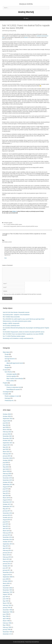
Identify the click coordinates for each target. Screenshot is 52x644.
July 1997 (5, 597)
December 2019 (7, 478)
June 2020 (6, 465)
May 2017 (6, 509)
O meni (5, 370)
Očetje (7, 365)
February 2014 (7, 550)
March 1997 (6, 603)
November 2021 (7, 438)
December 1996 (7, 610)
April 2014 (6, 548)
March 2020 (6, 471)
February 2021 (7, 454)
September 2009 (8, 577)
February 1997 (7, 605)
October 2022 (7, 416)
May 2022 (6, 425)
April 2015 (6, 528)
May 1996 (6, 616)
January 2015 (7, 535)
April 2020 (6, 469)
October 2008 (7, 581)
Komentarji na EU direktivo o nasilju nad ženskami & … (19, 338)
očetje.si (14, 211)
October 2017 (7, 504)
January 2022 (7, 434)
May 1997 (6, 601)
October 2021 (7, 440)
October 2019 (7, 482)
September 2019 (8, 484)
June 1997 (6, 599)
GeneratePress (35, 642)
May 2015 (6, 526)
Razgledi (7, 367)
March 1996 (6, 621)
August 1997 (7, 594)
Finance (7, 356)
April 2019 (6, 495)
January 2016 (7, 515)
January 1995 (7, 629)
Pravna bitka (10, 381)
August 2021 (7, 445)
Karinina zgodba (11, 376)
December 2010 (7, 572)
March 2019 (6, 498)
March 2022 (6, 430)
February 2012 (7, 561)
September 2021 (8, 443)
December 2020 (7, 458)
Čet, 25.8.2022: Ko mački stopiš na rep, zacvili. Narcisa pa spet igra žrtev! (24, 319)
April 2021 (6, 449)
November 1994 (7, 632)
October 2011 (7, 566)
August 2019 (7, 487)
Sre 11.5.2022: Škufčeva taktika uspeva (13, 224)
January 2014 (7, 553)
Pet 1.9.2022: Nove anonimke (11, 317)
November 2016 (7, 513)
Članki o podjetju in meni (12, 396)
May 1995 (6, 625)
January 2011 (7, 570)
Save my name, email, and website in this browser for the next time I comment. (23, 294)
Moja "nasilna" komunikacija (15, 378)
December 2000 (7, 588)
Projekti (5, 383)
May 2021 (6, 447)
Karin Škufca (8, 372)
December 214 (7, 634)
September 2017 (8, 506)
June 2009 (6, 579)
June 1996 (6, 614)
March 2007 (6, 583)
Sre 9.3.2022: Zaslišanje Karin (11, 325)
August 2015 (7, 520)
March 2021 (6, 452)
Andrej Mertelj (26, 12)
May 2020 (6, 467)
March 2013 (6, 555)
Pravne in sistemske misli (14, 387)
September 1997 (8, 592)
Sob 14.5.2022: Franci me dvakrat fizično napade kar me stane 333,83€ (23, 334)
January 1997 (7, 608)
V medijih (6, 394)
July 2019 (5, 489)
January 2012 (7, 564)
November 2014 (7, 539)
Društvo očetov (9, 385)
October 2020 (7, 460)
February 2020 (7, 473)
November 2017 (7, 502)
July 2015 (5, 522)
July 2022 (5, 423)
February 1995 (7, 627)
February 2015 (7, 533)
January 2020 (7, 476)
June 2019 (6, 491)
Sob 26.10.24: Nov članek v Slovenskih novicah (16, 312)
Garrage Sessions (10, 359)
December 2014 (7, 537)
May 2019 (6, 493)
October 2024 (7, 414)
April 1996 (6, 619)
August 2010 (7, 575)
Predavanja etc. (9, 400)
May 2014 (6, 546)
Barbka (26, 37)
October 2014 (7, 542)
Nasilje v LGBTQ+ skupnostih (11, 323)
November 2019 (7, 480)
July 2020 (5, 462)
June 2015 (6, 524)
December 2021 (7, 436)
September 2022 (8, 419)
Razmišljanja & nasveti (13, 389)
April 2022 (6, 427)
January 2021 (7, 456)
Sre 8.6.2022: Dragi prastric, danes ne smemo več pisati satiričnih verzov (21, 226)
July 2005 (5, 586)
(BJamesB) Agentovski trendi (15, 363)
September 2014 (8, 544)
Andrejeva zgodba (8, 223)
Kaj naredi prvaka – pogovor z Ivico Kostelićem (16, 315)
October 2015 (7, 517)
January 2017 (7, 511)
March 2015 (6, 531)
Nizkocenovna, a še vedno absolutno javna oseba (17, 321)
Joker (6, 361)
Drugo (7, 354)
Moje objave (6, 352)
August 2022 (7, 421)
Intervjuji (7, 398)
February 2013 (7, 557)
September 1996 (8, 612)
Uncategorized (7, 392)
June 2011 (6, 568)
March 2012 (6, 559)
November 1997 (7, 590)
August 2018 (7, 500)
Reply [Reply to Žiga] (6, 258)
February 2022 (7, 432)
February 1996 (7, 623)
